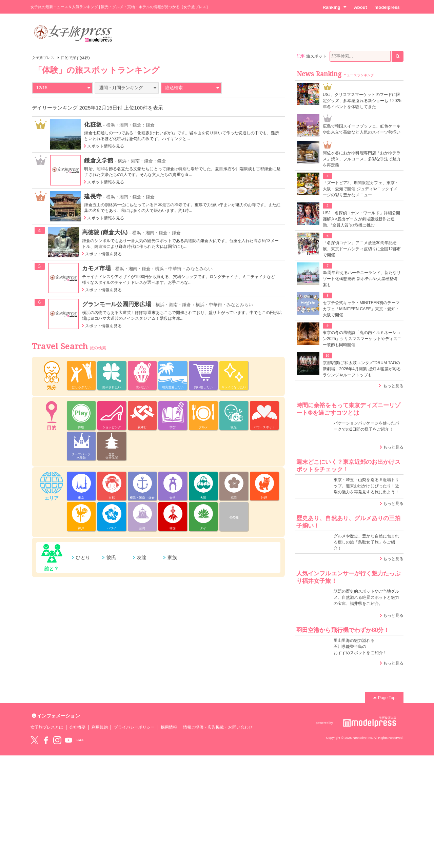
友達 (142, 557)
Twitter (35, 740)
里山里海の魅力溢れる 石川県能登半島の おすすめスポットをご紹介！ (360, 647)
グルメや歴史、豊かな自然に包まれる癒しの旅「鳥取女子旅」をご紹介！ (366, 542)
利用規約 (100, 727)
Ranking (334, 7)
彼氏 (111, 557)
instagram (57, 740)
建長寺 (93, 196)
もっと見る (393, 386)
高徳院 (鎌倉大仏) (105, 232)
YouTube (68, 740)
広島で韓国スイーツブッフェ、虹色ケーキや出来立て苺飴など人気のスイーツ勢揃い (362, 129)
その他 (234, 517)
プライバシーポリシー (134, 727)
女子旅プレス (43, 58)
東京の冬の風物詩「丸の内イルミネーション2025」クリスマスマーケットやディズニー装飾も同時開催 (362, 339)
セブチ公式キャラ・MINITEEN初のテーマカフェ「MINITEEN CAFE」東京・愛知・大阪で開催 (361, 309)
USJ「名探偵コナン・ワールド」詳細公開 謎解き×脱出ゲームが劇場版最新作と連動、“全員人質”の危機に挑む (361, 219)
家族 (172, 557)
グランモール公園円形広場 (117, 304)
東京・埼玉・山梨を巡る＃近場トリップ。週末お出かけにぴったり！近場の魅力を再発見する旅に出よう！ (366, 486)
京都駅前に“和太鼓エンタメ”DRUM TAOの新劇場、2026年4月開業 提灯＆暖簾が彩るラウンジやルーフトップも (362, 369)
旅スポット (316, 56)
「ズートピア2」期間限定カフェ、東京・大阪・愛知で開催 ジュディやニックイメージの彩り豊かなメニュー (361, 189)
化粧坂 (93, 124)
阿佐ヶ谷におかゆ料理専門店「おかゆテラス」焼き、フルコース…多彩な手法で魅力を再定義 (362, 159)
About (360, 7)
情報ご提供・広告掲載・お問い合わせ (218, 727)
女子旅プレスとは (47, 727)
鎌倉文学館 (98, 160)
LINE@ (80, 740)
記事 (301, 56)
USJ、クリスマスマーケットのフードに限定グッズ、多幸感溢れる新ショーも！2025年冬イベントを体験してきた (362, 101)
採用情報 (169, 727)
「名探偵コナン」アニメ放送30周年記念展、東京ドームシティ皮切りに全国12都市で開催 (362, 249)
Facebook (46, 740)
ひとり (83, 557)
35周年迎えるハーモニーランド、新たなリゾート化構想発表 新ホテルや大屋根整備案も (362, 279)
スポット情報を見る (106, 146)
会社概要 (77, 727)
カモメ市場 (96, 268)
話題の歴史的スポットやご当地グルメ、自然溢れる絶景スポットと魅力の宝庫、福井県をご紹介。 (366, 597)
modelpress (387, 7)
